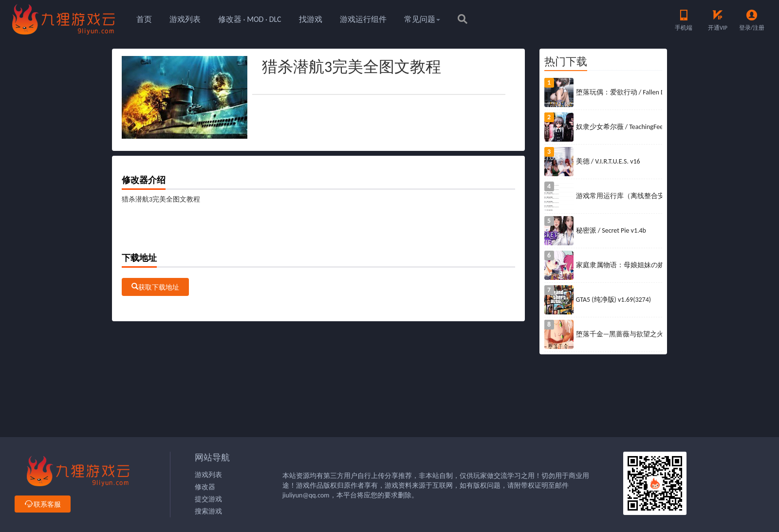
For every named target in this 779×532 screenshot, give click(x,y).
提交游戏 (208, 499)
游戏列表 (185, 19)
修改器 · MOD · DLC (250, 19)
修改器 (205, 487)
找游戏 (311, 19)
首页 (144, 19)
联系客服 (43, 504)
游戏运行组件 (363, 19)
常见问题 (422, 19)
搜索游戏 (208, 511)
